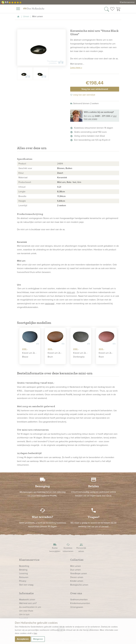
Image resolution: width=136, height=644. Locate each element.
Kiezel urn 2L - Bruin (55, 355)
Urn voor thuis (26, 611)
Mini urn (61, 182)
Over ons (76, 593)
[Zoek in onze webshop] (107, 9)
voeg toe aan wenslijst (83, 95)
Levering (23, 573)
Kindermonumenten (80, 603)
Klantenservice (127, 2)
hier (35, 633)
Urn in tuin (24, 614)
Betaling (23, 570)
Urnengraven (77, 607)
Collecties (77, 560)
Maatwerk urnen (27, 600)
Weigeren (38, 639)
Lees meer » (76, 67)
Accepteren (23, 639)
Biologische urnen (79, 585)
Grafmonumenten (79, 600)
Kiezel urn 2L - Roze (106, 355)
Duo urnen (75, 570)
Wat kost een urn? (28, 603)
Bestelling (24, 566)
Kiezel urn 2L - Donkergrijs (80, 355)
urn (51, 218)
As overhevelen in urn (30, 607)
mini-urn (71, 292)
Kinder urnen (77, 581)
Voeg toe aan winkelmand (95, 89)
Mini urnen (76, 566)
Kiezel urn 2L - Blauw (29, 355)
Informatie (26, 593)
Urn (79, 182)
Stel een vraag (26, 585)
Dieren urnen (77, 577)
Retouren (24, 577)
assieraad (50, 303)
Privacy (23, 581)
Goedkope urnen (79, 573)
